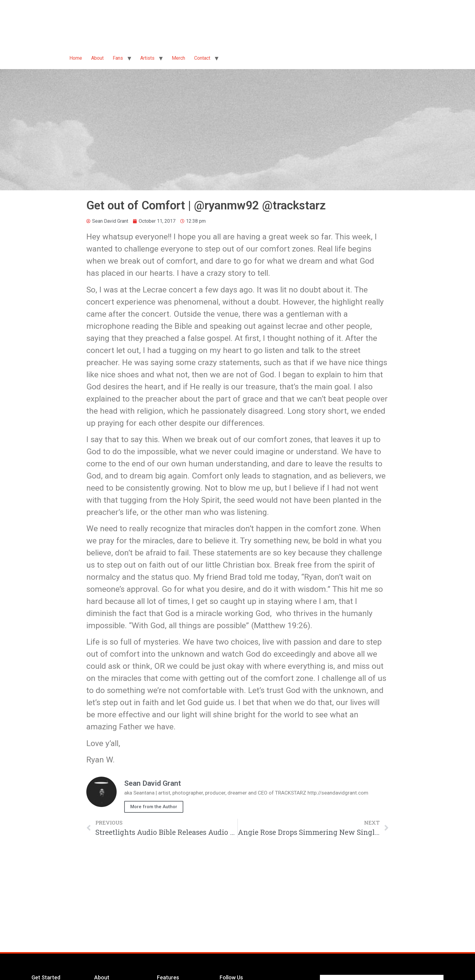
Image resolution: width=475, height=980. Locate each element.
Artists (147, 58)
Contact (202, 58)
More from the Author (154, 807)
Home (76, 58)
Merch (178, 58)
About (97, 58)
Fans (118, 58)
